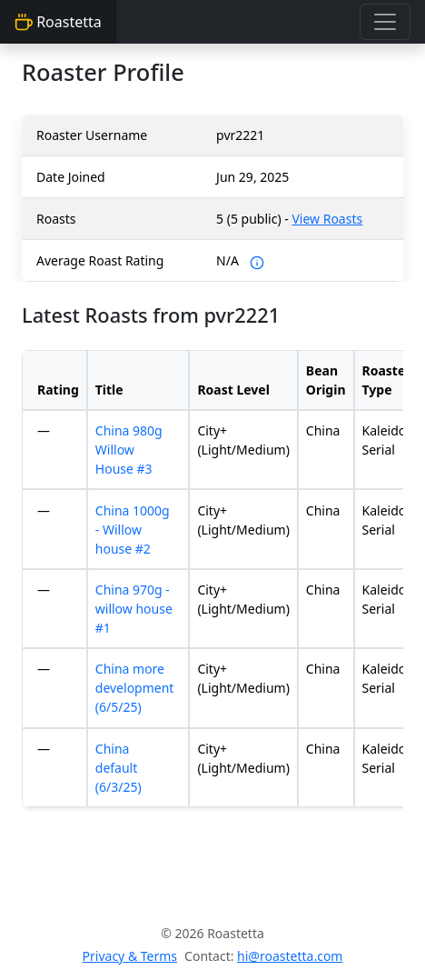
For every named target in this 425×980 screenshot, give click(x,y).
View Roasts (327, 219)
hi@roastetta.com (290, 956)
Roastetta (58, 22)
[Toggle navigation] (385, 22)
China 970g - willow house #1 (134, 609)
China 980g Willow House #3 (129, 450)
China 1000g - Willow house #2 (133, 530)
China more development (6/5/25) (135, 688)
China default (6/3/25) (119, 768)
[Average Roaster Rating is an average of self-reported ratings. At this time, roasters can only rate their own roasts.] (257, 260)
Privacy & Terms (130, 956)
